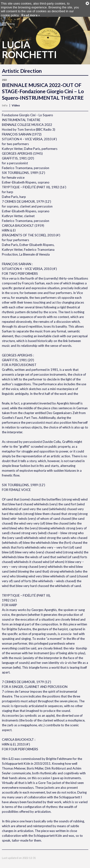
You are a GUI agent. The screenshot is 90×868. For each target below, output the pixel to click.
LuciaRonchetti (29, 44)
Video (16, 100)
